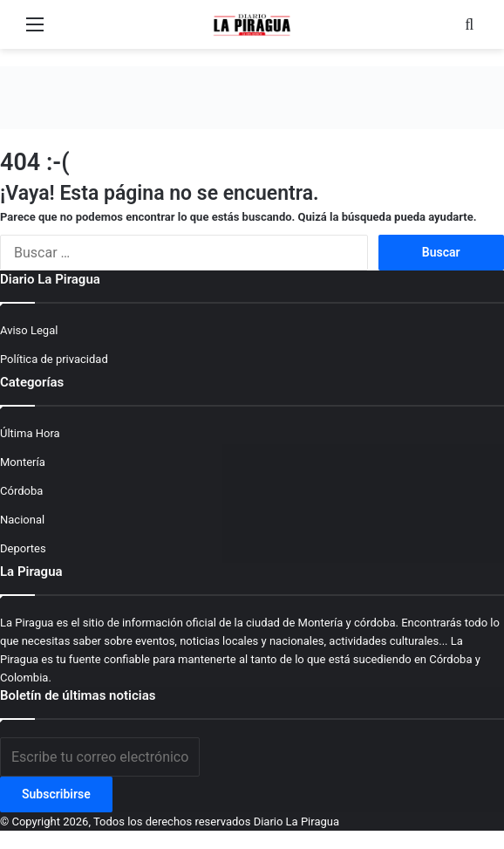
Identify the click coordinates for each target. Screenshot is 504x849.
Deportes (23, 548)
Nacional (22, 520)
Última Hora (30, 433)
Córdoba (21, 491)
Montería (23, 462)
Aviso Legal (29, 330)
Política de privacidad (54, 359)
